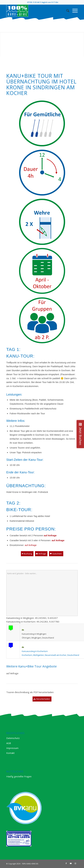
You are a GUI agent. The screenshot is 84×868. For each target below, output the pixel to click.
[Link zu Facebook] (66, 863)
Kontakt (10, 753)
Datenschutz (13, 738)
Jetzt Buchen (80, 436)
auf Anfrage (31, 545)
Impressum (12, 748)
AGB (9, 743)
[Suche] (66, 11)
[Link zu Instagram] (75, 863)
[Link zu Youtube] (71, 863)
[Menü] (73, 11)
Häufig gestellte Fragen (19, 776)
